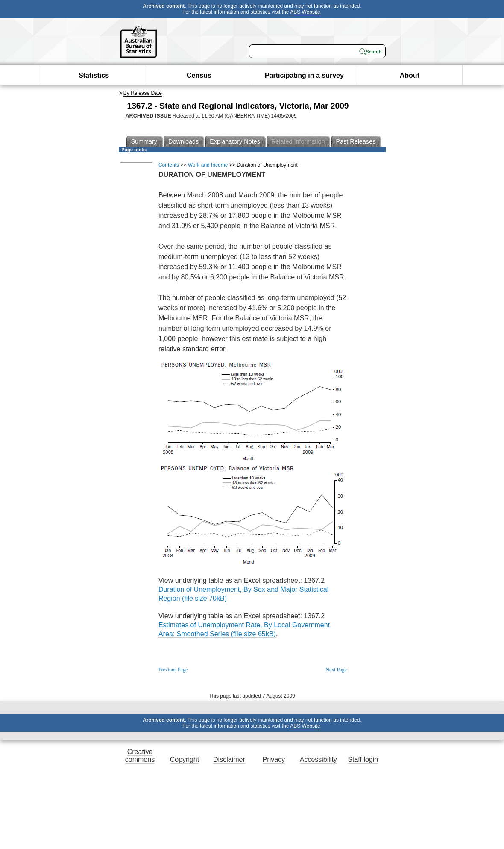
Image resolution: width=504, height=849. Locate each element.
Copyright (185, 759)
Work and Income (208, 165)
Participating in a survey (304, 75)
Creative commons (140, 756)
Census (199, 75)
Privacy (274, 759)
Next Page (336, 670)
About (410, 75)
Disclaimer (229, 759)
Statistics (94, 75)
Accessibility (318, 759)
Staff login (363, 759)
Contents (169, 165)
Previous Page (173, 670)
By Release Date (143, 93)
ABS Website (305, 12)
